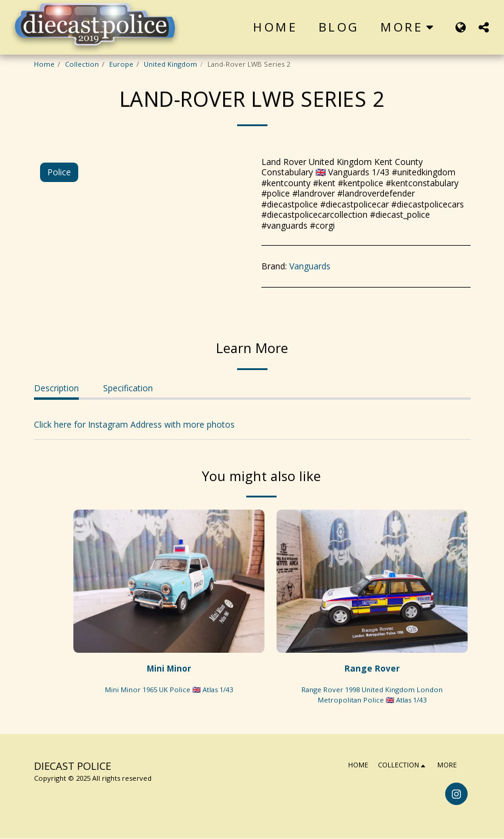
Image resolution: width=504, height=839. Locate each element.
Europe (121, 64)
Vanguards (310, 266)
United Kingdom (170, 64)
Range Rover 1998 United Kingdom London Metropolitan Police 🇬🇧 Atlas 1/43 (372, 695)
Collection (82, 64)
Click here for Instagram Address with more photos (134, 424)
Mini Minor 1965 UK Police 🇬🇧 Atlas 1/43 (169, 689)
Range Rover (372, 669)
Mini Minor (169, 669)
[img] (169, 581)
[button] (483, 27)
